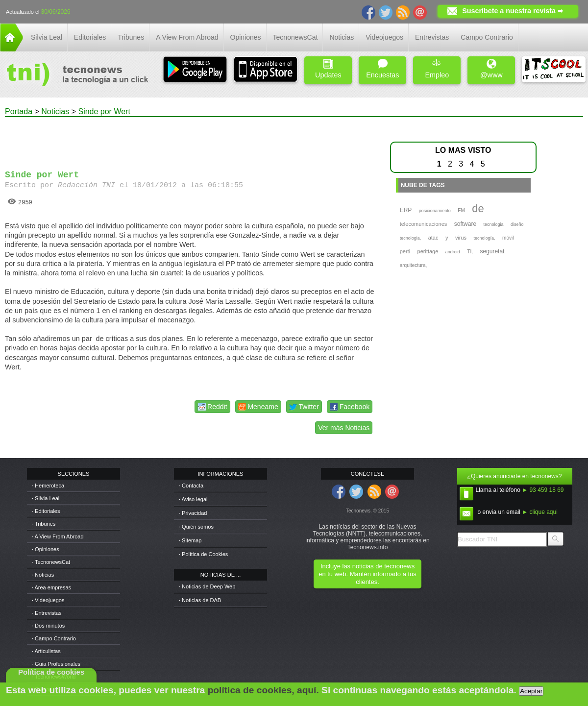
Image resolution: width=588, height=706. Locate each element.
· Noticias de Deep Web (207, 586)
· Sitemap (190, 540)
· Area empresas (51, 587)
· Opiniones (46, 549)
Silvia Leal (47, 37)
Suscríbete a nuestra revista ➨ (513, 11)
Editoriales (90, 37)
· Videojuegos (48, 600)
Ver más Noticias (344, 428)
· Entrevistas (47, 613)
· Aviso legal (193, 499)
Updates (328, 69)
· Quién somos (196, 527)
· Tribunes (44, 524)
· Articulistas (46, 651)
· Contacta (191, 486)
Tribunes (131, 37)
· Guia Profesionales (56, 664)
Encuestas (382, 69)
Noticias (342, 37)
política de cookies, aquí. (263, 690)
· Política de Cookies (203, 554)
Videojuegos (384, 37)
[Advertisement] (190, 139)
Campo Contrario (487, 37)
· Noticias (43, 575)
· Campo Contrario (54, 638)
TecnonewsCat (295, 37)
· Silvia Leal (46, 498)
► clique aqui (540, 512)
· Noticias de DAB (200, 600)
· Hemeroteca (48, 486)
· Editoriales (46, 511)
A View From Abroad (187, 37)
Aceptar (531, 691)
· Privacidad (193, 513)
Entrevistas (432, 37)
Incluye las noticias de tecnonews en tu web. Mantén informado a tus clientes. (367, 574)
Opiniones (246, 37)
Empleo (437, 69)
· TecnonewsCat (51, 562)
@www (491, 69)
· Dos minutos (48, 626)
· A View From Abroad (58, 536)
